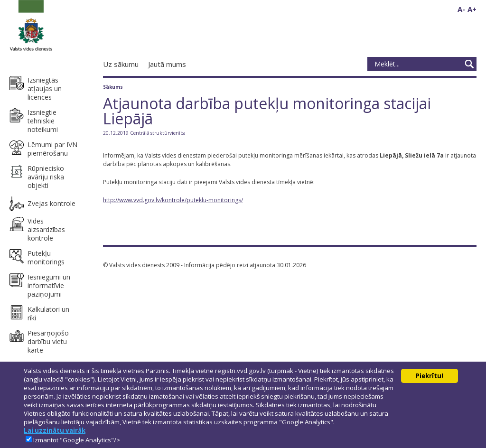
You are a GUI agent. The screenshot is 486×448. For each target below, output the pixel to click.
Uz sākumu (121, 64)
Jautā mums (167, 64)
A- (461, 9)
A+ (472, 9)
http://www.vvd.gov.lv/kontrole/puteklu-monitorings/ (173, 200)
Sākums (113, 87)
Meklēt (469, 64)
